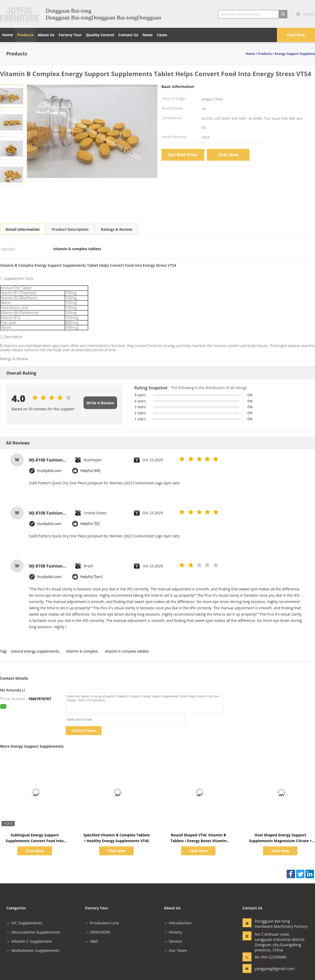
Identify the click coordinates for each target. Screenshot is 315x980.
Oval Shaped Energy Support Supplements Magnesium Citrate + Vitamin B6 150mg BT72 (280, 841)
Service (173, 941)
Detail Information (23, 229)
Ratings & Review (117, 229)
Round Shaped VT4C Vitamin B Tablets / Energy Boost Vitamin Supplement (198, 841)
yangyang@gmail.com (271, 968)
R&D (92, 941)
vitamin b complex (82, 651)
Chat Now (296, 35)
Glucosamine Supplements (33, 932)
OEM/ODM (97, 932)
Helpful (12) (90, 524)
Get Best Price (183, 155)
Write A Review (100, 403)
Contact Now (83, 730)
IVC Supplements (24, 923)
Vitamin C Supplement (29, 941)
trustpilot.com (49, 471)
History (173, 932)
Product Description (70, 229)
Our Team (175, 950)
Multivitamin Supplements (33, 950)
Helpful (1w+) (91, 577)
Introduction (178, 923)
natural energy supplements (35, 651)
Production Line (102, 923)
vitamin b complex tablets (127, 651)
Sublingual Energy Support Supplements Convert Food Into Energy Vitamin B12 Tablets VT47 (35, 841)
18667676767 (40, 699)
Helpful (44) (90, 471)
